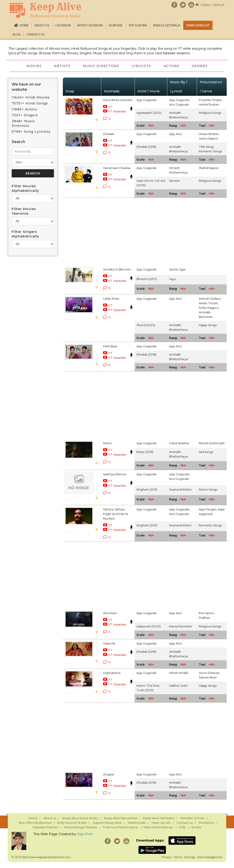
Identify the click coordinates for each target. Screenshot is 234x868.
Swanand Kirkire (180, 490)
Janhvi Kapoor (209, 139)
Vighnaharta (112, 673)
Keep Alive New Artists (121, 818)
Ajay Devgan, (208, 509)
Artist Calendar (90, 25)
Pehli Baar (110, 346)
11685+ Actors (24, 109)
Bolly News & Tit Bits (72, 823)
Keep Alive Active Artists (80, 818)
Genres (200, 66)
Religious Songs (210, 113)
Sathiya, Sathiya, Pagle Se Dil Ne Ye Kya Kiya (116, 514)
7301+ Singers (25, 115)
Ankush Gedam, (210, 299)
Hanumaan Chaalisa (117, 168)
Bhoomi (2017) (147, 279)
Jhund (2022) (146, 325)
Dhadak (108, 134)
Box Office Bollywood (35, 823)
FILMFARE (116, 25)
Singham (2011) (147, 490)
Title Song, (206, 147)
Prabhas (204, 618)
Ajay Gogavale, (179, 100)
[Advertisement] (112, 231)
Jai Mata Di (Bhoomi (117, 269)
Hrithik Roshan (209, 105)
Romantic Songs (210, 151)
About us (42, 25)
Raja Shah (85, 834)
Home (24, 25)
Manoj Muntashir (181, 626)
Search (18, 142)
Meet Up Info (161, 823)
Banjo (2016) (145, 452)
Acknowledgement (210, 857)
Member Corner (192, 818)
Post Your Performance (120, 827)
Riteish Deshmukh (212, 443)
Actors (172, 66)
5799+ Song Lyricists (31, 132)
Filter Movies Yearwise (24, 211)
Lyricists (142, 66)
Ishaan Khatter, (209, 134)
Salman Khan (208, 677)
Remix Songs (208, 490)
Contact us (36, 34)
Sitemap (190, 857)
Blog (17, 34)
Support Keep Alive (107, 823)
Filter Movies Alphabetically (25, 188)
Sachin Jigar (177, 269)
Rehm (107, 443)
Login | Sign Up (213, 5)
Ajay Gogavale (146, 100)
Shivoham (110, 613)
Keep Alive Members (159, 818)
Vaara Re (109, 643)
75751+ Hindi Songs (30, 103)
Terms (178, 857)
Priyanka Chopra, (210, 100)
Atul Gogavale (179, 105)
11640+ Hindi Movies (31, 97)
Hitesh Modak (179, 673)
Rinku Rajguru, (209, 308)
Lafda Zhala (111, 299)
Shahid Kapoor (209, 168)
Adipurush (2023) (149, 626)
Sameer (175, 181)
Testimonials (137, 823)
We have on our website (26, 87)
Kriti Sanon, (207, 613)
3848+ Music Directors (23, 123)
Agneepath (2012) (149, 113)
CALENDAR (63, 25)
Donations (206, 823)
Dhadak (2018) (146, 147)
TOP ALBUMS (138, 25)
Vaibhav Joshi (178, 686)
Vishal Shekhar (179, 443)
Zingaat (109, 774)
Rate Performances (158, 827)
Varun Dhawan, (209, 673)
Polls (182, 827)
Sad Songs (206, 452)
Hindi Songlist (198, 25)
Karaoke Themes (45, 827)
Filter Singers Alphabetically (25, 234)
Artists (62, 66)
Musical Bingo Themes (81, 827)
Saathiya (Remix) (115, 474)
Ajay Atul (175, 134)
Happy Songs (208, 325)
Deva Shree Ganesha (118, 100)
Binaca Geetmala (167, 25)
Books (196, 827)
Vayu (173, 279)
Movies (34, 66)
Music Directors (101, 66)
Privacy (166, 857)
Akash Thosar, (209, 303)
